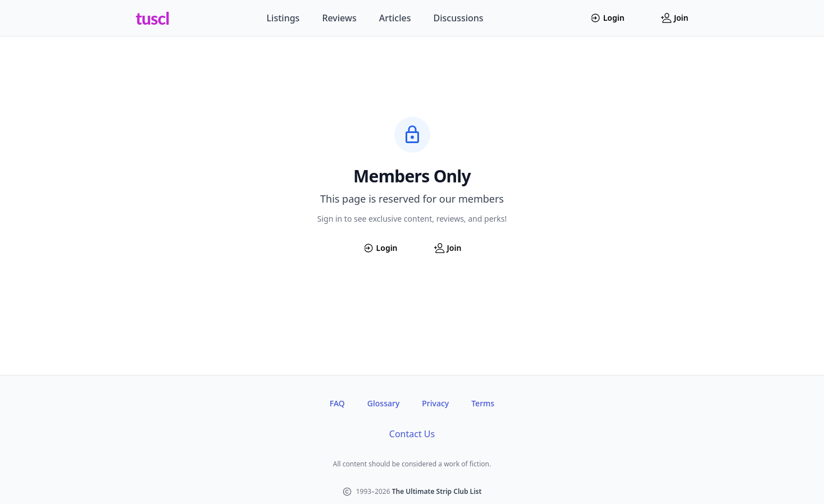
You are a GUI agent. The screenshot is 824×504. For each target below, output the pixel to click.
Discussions (459, 18)
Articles (395, 18)
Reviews (339, 18)
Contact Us (412, 434)
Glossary (383, 403)
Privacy (435, 403)
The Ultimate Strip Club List (437, 491)
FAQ (337, 403)
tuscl (153, 18)
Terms (483, 403)
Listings (283, 18)
